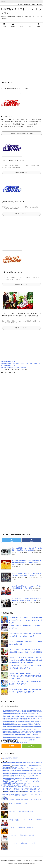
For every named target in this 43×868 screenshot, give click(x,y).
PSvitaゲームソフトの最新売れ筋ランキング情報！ (22, 835)
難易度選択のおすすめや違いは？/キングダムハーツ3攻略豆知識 (22, 771)
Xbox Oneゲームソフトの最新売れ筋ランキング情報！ (23, 843)
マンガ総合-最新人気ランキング (14, 89)
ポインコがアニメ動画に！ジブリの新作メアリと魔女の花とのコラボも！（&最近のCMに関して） (26, 563)
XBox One (37, 364)
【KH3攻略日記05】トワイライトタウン (14, 763)
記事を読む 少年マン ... (21, 214)
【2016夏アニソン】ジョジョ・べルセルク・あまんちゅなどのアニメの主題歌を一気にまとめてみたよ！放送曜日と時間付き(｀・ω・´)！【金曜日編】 (26, 660)
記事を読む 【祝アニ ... (21, 328)
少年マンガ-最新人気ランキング (13, 202)
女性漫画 (23, 368)
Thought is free (31, 864)
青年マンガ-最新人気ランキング (13, 160)
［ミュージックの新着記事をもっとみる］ (14, 742)
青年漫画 (10, 368)
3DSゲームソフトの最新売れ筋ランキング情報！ (21, 811)
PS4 (14, 364)
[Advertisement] (21, 57)
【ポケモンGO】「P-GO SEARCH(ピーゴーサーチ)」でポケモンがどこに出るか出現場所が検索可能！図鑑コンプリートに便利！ (26, 676)
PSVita (22, 364)
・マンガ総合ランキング (8, 366)
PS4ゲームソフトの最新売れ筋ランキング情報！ (21, 827)
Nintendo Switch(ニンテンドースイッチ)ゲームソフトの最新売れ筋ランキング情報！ (25, 820)
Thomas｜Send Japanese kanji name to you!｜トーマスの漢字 (21, 786)
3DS (31, 364)
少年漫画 (3, 368)
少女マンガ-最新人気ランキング (13, 272)
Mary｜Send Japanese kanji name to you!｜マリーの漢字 (19, 789)
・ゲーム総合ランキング (8, 362)
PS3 (18, 364)
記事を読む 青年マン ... (21, 173)
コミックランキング (7, 116)
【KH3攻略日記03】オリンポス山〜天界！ (15, 773)
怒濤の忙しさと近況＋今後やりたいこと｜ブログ (17, 784)
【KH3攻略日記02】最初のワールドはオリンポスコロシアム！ (21, 776)
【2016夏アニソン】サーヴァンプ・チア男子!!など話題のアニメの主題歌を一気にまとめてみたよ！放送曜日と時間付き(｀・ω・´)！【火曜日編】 (22, 737)
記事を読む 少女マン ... (21, 284)
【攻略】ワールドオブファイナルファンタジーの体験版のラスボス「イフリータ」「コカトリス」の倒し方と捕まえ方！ (26, 620)
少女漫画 (17, 368)
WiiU (27, 364)
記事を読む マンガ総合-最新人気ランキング (21, 133)
